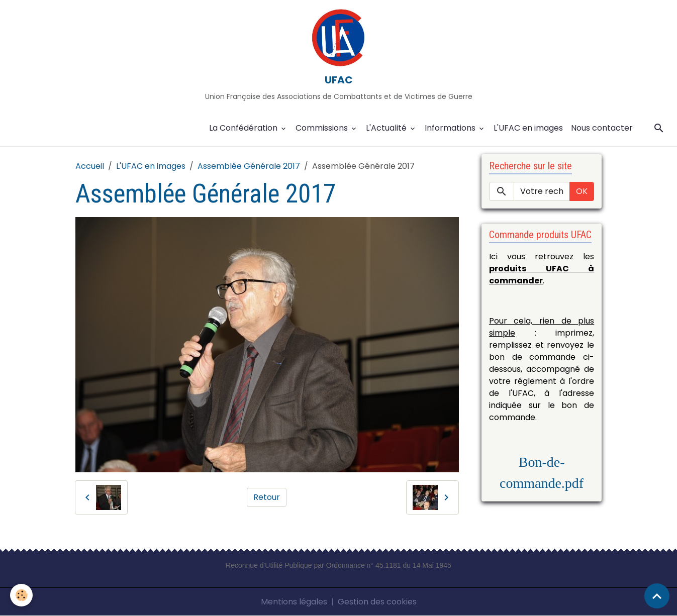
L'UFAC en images (528, 128)
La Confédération (244, 128)
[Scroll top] (657, 596)
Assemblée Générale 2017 (249, 166)
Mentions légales (294, 602)
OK (582, 191)
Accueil (90, 166)
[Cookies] (21, 595)
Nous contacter (602, 128)
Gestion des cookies (377, 602)
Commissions (323, 128)
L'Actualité (387, 128)
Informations (451, 128)
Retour (267, 497)
